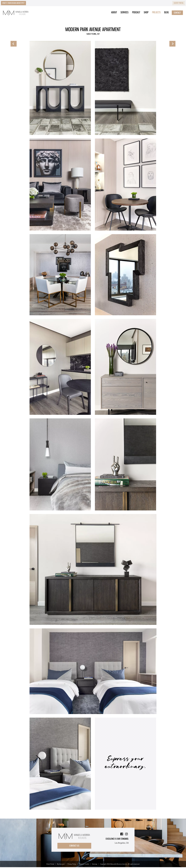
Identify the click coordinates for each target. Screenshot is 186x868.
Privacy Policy (72, 865)
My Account (61, 865)
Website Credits (84, 865)
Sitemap (95, 865)
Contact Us (75, 846)
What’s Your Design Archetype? (17, 3)
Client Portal (177, 3)
